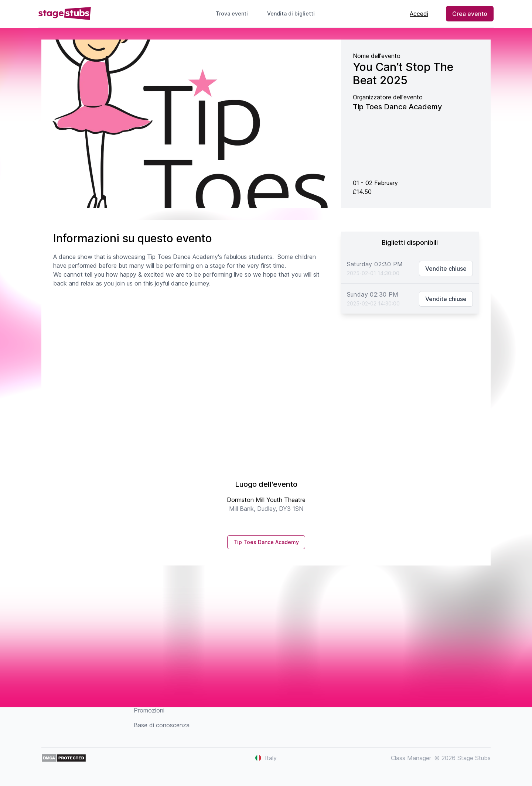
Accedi (419, 14)
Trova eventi (232, 13)
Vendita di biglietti (294, 13)
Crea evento (470, 14)
